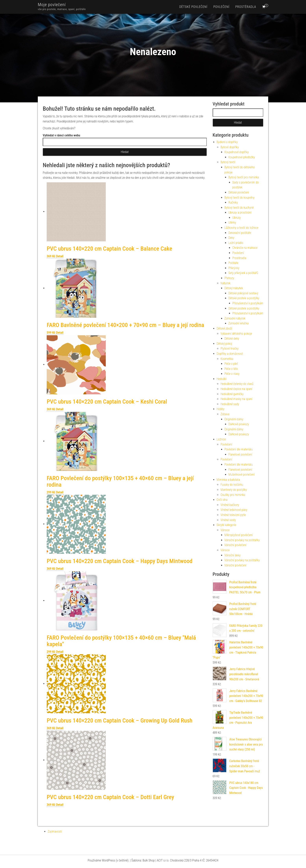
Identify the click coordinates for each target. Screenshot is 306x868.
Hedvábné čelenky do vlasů (237, 384)
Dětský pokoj (224, 344)
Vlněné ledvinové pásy (234, 510)
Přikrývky (234, 268)
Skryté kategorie (226, 525)
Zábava (225, 414)
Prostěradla (246, 7)
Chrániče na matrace (245, 248)
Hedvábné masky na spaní (236, 399)
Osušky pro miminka (233, 495)
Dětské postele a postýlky (244, 298)
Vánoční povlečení (236, 545)
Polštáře (233, 263)
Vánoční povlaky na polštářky (242, 540)
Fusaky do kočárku (232, 485)
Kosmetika (227, 359)
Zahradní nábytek (235, 318)
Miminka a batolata (228, 480)
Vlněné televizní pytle (233, 515)
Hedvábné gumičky (232, 394)
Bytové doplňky (230, 147)
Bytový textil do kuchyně (239, 208)
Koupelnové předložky (242, 157)
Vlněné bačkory (230, 505)
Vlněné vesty (228, 520)
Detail (60, 256)
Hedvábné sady (230, 404)
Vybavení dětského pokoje (236, 334)
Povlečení (221, 7)
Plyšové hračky (230, 349)
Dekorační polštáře (240, 233)
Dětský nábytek (234, 288)
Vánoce (225, 530)
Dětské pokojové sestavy (243, 293)
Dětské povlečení (193, 7)
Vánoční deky (233, 555)
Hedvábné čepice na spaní (236, 389)
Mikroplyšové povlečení (239, 535)
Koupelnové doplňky (237, 152)
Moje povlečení (52, 5)
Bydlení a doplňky (227, 142)
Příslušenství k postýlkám (248, 303)
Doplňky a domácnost (230, 354)
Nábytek (226, 283)
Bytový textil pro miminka (244, 177)
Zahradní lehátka (239, 323)
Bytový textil (228, 162)
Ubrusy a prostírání (240, 213)
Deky (231, 238)
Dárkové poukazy (239, 424)
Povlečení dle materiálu (239, 449)
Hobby (221, 409)
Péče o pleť (231, 364)
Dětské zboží (224, 328)
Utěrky (232, 223)
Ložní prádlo (236, 243)
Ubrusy (237, 218)
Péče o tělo (231, 369)
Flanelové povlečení (240, 454)
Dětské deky (232, 339)
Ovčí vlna (222, 500)
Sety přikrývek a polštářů (243, 273)
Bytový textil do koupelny (240, 198)
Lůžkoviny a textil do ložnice (241, 228)
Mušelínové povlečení (242, 475)
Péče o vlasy (232, 374)
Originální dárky (234, 419)
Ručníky (233, 202)
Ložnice (221, 439)
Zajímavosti (55, 831)
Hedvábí (222, 379)
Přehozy (229, 278)
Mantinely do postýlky (234, 490)
